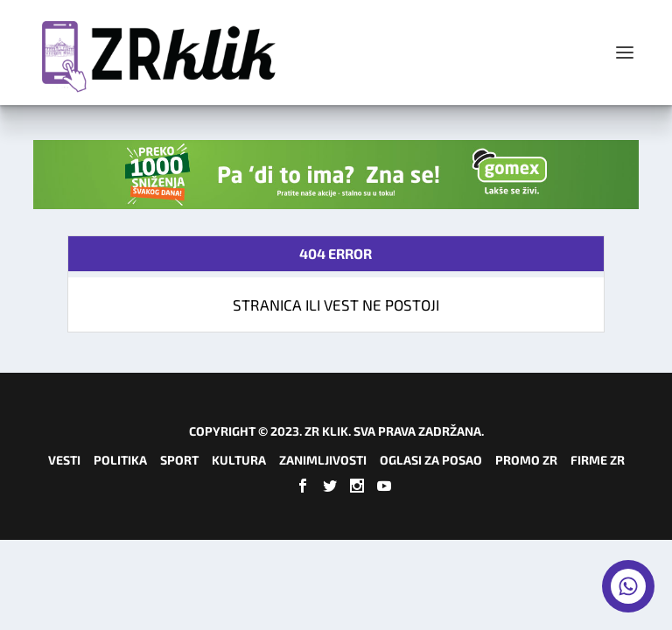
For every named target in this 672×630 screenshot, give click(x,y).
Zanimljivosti (323, 460)
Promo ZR (526, 460)
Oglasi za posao (431, 460)
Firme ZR (598, 460)
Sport (179, 460)
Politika (120, 460)
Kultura (239, 460)
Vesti (64, 460)
